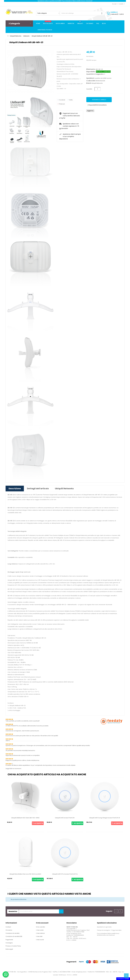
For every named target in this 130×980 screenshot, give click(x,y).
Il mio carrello (41, 927)
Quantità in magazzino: (95, 74)
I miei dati (39, 936)
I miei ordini (40, 930)
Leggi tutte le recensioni (13, 769)
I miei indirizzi (40, 933)
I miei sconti (40, 940)
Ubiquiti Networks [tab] (64, 489)
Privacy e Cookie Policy (13, 946)
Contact (8, 927)
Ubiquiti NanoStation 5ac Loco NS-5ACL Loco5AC (25, 874)
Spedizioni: (90, 78)
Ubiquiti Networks (97, 83)
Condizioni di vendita (12, 933)
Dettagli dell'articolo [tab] (38, 489)
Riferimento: (91, 69)
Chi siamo (9, 930)
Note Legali (9, 949)
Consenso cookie (123, 979)
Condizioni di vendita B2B (14, 936)
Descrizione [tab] (15, 489)
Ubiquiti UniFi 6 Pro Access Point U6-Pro (65, 874)
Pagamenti (9, 940)
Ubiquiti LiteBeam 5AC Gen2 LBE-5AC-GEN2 (25, 818)
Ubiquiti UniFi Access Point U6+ (65, 818)
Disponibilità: (91, 72)
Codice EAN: (91, 81)
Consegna (9, 943)
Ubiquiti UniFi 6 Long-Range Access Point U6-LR (105, 818)
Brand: (89, 83)
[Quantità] (97, 89)
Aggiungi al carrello (99, 100)
